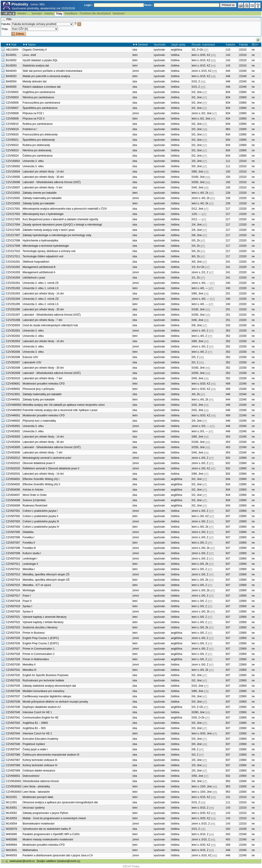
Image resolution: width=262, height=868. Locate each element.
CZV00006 (12, 103)
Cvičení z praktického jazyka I (40, 511)
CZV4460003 (14, 410)
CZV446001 (13, 415)
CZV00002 (12, 92)
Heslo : (149, 5)
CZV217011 (13, 256)
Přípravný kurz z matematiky (39, 421)
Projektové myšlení (34, 744)
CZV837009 (13, 553)
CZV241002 (13, 267)
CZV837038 (13, 702)
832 (228, 458)
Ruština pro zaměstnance (38, 124)
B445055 (11, 87)
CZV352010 (13, 378)
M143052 (11, 813)
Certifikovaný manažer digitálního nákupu (47, 696)
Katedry (49, 13)
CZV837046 (13, 744)
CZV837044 (13, 733)
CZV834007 (13, 495)
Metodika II (29, 665)
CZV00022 (12, 145)
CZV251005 (13, 304)
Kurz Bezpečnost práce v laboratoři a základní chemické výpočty (60, 219)
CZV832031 (13, 474)
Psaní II (27, 601)
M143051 (11, 808)
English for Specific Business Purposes (46, 675)
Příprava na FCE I (33, 113)
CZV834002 (13, 484)
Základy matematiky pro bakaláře (42, 198)
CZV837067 (13, 760)
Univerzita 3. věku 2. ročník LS (41, 304)
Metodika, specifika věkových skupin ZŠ (46, 574)
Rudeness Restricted (35, 506)
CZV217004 (13, 225)
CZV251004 (13, 299)
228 (228, 193)
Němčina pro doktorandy (37, 150)
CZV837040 (13, 712)
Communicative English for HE (41, 718)
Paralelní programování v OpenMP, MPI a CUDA (51, 834)
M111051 (11, 802)
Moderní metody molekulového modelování (48, 840)
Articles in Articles (33, 490)
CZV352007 (13, 362)
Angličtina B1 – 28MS (35, 723)
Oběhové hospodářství (36, 262)
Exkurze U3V (30, 357)
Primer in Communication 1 (39, 649)
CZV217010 (13, 251)
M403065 (11, 834)
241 (228, 262)
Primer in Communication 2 (39, 654)
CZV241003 (13, 272)
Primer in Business (34, 633)
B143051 (11, 55)
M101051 (11, 797)
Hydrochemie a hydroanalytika (40, 241)
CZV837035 (13, 686)
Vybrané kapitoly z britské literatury (43, 622)
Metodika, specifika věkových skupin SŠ (46, 580)
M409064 (11, 845)
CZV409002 (13, 389)
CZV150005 (13, 177)
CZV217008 (13, 241)
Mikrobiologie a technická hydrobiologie (46, 246)
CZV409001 (13, 384)
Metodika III (30, 670)
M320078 (11, 829)
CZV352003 (13, 341)
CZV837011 (13, 564)
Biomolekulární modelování (39, 824)
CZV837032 (13, 675)
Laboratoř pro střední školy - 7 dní (43, 320)
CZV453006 (13, 453)
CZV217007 (13, 235)
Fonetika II (29, 543)
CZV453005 (13, 447)
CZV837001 (13, 511)
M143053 (11, 818)
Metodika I (29, 569)
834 (228, 92)
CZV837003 (13, 521)
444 (228, 71)
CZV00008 (12, 113)
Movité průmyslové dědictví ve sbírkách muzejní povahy (55, 702)
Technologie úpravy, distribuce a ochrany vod (49, 251)
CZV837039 (13, 707)
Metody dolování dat (35, 81)
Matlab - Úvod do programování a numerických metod (54, 818)
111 (228, 161)
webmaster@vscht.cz (22, 861)
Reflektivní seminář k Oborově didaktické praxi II (51, 468)
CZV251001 (13, 283)
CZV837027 (13, 649)
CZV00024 (12, 156)
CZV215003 (13, 203)
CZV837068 (13, 765)
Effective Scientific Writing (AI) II (41, 484)
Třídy (59, 14)
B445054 (11, 81)
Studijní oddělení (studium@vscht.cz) (58, 861)
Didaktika (28, 532)
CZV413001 (13, 394)
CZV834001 (13, 479)
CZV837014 (13, 580)
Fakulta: (6, 24)
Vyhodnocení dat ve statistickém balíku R (47, 829)
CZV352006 (13, 357)
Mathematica (30, 850)
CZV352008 (13, 368)
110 (228, 50)
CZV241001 (13, 262)
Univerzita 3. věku (33, 161)
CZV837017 (13, 596)
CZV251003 (13, 294)
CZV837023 (13, 627)
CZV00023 (12, 150)
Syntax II (28, 612)
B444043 (11, 71)
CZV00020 (12, 135)
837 (228, 511)
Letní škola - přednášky (36, 787)
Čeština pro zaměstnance (38, 156)
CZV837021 (13, 617)
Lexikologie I (30, 559)
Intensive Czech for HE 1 (37, 712)
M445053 (11, 855)
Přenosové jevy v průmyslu (38, 389)
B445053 (11, 76)
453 (228, 437)
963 (228, 129)
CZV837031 (13, 670)
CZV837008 (13, 548)
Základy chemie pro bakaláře (40, 193)
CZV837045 (13, 739)
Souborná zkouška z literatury (40, 627)
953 (228, 781)
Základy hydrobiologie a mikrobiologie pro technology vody (57, 235)
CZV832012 (13, 458)
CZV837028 (13, 654)
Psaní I (27, 596)
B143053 (11, 66)
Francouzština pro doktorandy (40, 135)
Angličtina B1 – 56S (34, 728)
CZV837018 (13, 601)
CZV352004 (13, 347)
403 (228, 834)
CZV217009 (13, 246)
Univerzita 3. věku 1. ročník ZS (41, 283)
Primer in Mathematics (36, 659)
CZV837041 (13, 718)
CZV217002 (13, 214)
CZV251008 (13, 320)
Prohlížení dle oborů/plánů (95, 13)
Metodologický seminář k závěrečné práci (47, 458)
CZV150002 (13, 166)
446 (228, 76)
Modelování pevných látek (38, 797)
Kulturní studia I (32, 553)
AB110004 (12, 50)
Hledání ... (23, 13)
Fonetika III (29, 548)
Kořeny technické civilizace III (40, 760)
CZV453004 (13, 442)
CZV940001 (13, 776)
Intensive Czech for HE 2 (37, 733)
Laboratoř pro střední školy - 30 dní (43, 177)
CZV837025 (13, 638)
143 (228, 55)
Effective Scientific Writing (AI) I (41, 479)
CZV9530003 (14, 792)
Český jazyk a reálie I (35, 749)
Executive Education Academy (40, 739)
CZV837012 (13, 569)
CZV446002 (13, 421)
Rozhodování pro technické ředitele (43, 680)
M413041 (11, 850)
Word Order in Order (35, 495)
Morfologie (29, 590)
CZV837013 (13, 574)
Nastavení (119, 13)
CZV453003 (13, 437)
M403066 (11, 840)
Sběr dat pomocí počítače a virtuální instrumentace (53, 71)
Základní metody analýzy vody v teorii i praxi (49, 230)
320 (228, 325)
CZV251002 (13, 288)
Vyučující (37, 13)
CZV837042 (13, 723)
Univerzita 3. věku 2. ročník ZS (41, 299)
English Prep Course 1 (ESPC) (41, 638)
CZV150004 (13, 172)
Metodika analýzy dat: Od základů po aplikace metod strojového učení (64, 405)
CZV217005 (13, 230)
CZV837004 (13, 527)
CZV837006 (13, 537)
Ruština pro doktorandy (36, 145)
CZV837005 (13, 532)
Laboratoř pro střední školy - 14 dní (43, 172)
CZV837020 (13, 612)
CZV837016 (13, 590)
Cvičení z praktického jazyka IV (41, 527)
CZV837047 (13, 749)
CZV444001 (13, 400)
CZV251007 (13, 315)
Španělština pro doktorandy (39, 140)
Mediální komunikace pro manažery (44, 691)
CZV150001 (13, 161)
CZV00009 (12, 119)
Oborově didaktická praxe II (39, 463)
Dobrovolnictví (31, 776)
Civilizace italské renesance (39, 771)
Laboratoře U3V (32, 362)
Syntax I (27, 606)
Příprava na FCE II (34, 119)
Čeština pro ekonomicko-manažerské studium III (51, 755)
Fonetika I (29, 537)
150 (228, 172)
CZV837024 (13, 633)
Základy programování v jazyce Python (46, 813)
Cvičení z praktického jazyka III (41, 521)
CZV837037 (13, 696)
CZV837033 (13, 680)
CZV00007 (12, 108)
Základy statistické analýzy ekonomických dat (49, 686)
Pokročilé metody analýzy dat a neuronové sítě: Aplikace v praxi (60, 410)
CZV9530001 (14, 781)
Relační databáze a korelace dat (42, 87)
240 (228, 283)
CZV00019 (12, 129)
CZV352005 (13, 352)
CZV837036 (13, 691)
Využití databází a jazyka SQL (40, 60)
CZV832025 (13, 468)
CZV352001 (13, 331)
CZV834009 (13, 506)
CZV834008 (13, 500)
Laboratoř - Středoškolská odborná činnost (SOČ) (52, 182)
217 (228, 209)
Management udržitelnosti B (39, 267)
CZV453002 (13, 431)
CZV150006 (13, 182)
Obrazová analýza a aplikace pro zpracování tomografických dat (60, 802)
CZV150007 (13, 188)
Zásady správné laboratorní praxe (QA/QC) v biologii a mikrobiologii (62, 225)
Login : (89, 5)
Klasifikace (71, 13)
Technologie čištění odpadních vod (43, 256)
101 (228, 797)
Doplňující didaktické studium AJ (42, 707)
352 (228, 331)
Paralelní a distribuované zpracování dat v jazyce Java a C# (58, 855)
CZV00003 (12, 97)
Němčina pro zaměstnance (38, 97)
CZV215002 (13, 198)
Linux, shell (29, 55)
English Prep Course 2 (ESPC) (41, 643)
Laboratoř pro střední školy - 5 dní (43, 188)
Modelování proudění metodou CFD (44, 384)
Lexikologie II (30, 564)
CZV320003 (13, 325)
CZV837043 (13, 728)
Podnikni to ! (30, 129)
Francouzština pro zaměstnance (42, 103)
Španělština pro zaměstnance (40, 108)
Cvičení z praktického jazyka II (40, 516)
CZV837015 (13, 585)
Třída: (5, 29)
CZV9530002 (14, 787)
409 (228, 384)
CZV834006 (13, 490)
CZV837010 (13, 559)
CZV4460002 (14, 405)
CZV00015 (12, 124)
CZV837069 (13, 771)
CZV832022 (13, 463)
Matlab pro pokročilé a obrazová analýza (46, 76)
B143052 (11, 60)
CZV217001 (13, 209)
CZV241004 (13, 278)
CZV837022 (13, 622)
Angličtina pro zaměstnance (39, 92)
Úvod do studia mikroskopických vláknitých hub (50, 325)
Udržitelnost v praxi (34, 278)
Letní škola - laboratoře (36, 792)
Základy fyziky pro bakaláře (39, 203)
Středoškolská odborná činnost (41, 781)
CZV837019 (13, 606)
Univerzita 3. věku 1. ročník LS (41, 288)
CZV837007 (13, 543)
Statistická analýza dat (36, 66)
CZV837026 (13, 643)
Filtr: (9, 19)
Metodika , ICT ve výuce (37, 585)
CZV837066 (13, 755)
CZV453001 (13, 426)
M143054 (11, 824)
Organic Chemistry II (35, 50)
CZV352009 (13, 373)
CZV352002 (13, 336)
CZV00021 (12, 140)
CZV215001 (13, 193)
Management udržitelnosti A (39, 272)
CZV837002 (13, 516)
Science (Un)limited (34, 500)
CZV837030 (13, 665)
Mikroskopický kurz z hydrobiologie (43, 214)
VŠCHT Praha (131, 866)
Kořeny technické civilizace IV (40, 765)
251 (228, 294)
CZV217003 (13, 219)
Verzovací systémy (34, 808)
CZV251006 (13, 309)
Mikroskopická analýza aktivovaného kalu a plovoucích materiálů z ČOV (65, 209)
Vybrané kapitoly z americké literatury (45, 617)
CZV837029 (13, 659)
